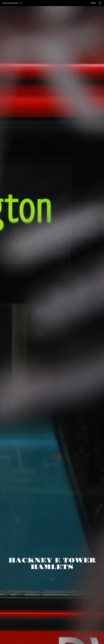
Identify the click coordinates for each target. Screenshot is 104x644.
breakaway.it (13, 3)
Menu (93, 3)
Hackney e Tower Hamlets (52, 564)
